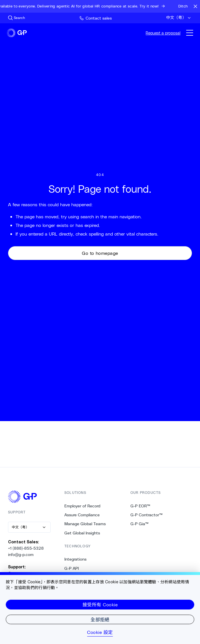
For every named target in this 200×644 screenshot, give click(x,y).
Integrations (75, 559)
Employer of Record (82, 506)
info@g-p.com (21, 555)
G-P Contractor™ (147, 515)
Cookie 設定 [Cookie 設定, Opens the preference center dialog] (100, 632)
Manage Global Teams (85, 524)
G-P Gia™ (140, 524)
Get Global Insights (82, 533)
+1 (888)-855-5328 (26, 548)
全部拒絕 (100, 619)
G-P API (72, 568)
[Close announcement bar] (195, 6)
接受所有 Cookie (100, 604)
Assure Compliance (82, 515)
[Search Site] (17, 18)
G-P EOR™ (140, 506)
